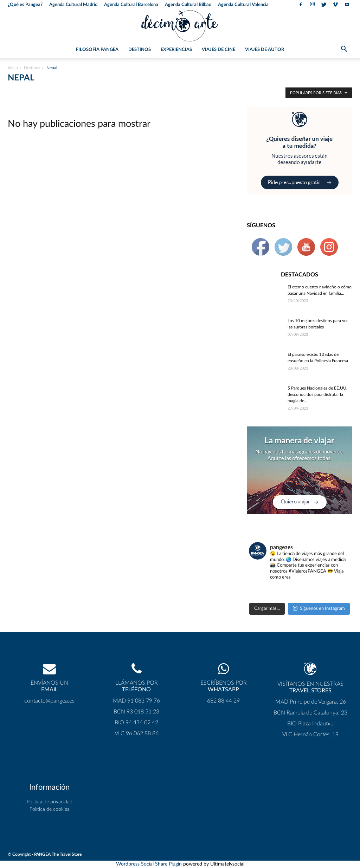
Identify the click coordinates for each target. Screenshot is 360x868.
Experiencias (176, 50)
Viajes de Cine (218, 50)
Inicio (13, 68)
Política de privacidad (50, 802)
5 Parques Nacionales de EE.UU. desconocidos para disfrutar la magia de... (317, 394)
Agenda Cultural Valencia (243, 5)
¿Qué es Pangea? (25, 5)
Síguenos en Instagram (319, 608)
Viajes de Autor (265, 50)
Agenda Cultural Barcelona (131, 5)
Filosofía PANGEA (97, 50)
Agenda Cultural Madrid (73, 5)
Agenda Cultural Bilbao (188, 5)
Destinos (140, 50)
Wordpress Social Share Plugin (150, 864)
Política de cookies (49, 809)
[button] (344, 50)
